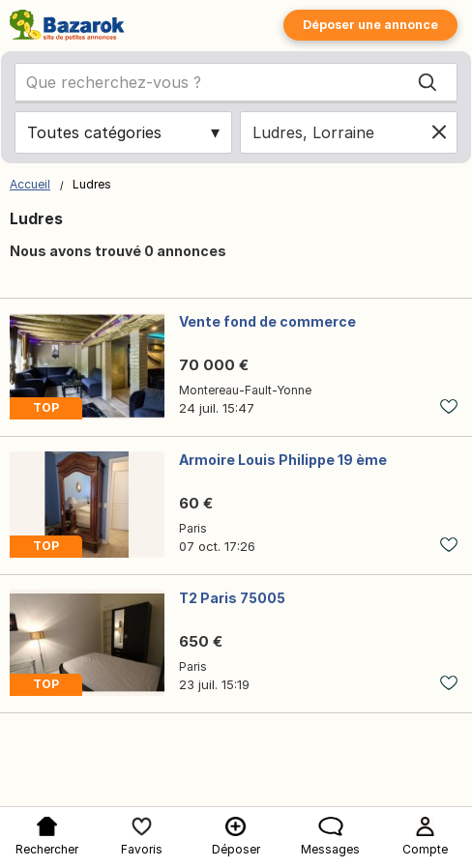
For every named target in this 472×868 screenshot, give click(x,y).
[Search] (428, 82)
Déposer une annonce (370, 25)
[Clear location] (439, 132)
